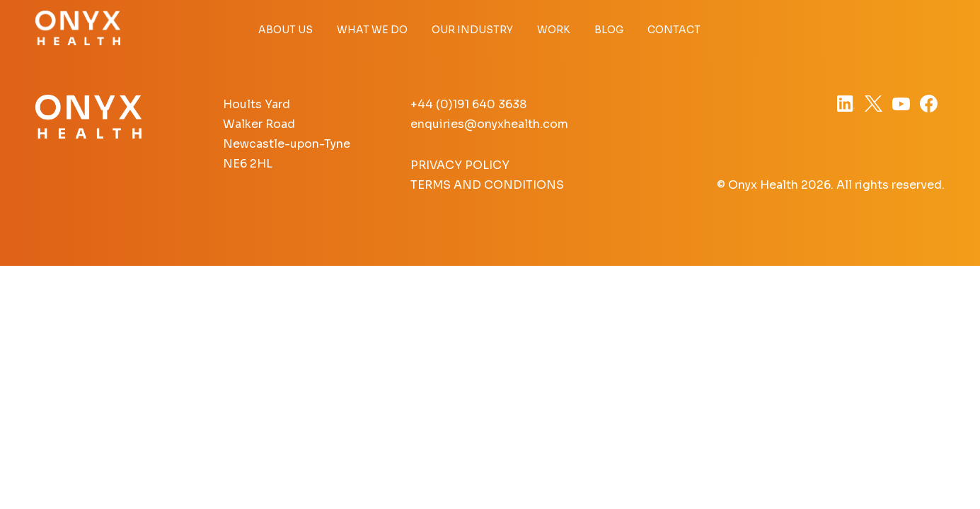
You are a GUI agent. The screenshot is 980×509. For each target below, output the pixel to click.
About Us (286, 30)
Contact (674, 30)
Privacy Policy (460, 165)
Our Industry (472, 30)
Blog (609, 30)
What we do (372, 30)
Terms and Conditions (487, 185)
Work (554, 30)
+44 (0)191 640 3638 (468, 104)
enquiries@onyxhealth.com (489, 124)
